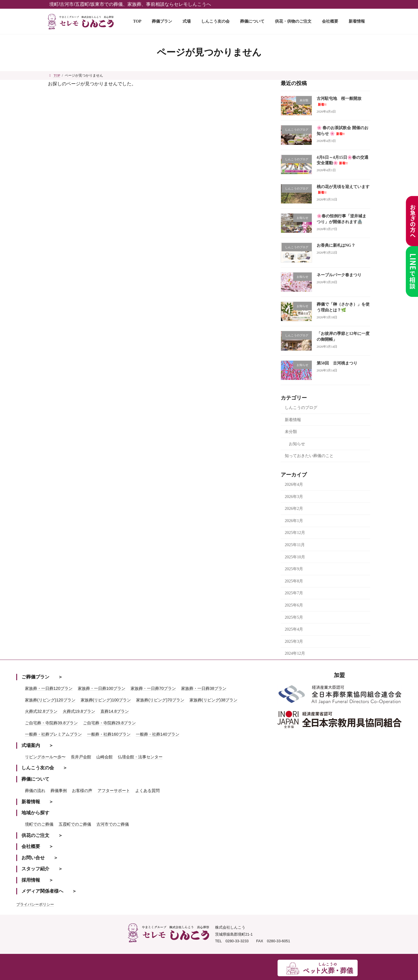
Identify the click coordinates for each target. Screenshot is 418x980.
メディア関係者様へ (42, 891)
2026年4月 (294, 484)
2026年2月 (294, 509)
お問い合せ (33, 858)
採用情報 (31, 880)
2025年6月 (294, 605)
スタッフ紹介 (35, 869)
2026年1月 (294, 521)
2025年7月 (294, 593)
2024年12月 (295, 653)
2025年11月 (295, 545)
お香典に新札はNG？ (336, 245)
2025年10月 (295, 557)
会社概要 (31, 846)
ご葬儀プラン (35, 677)
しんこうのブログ (301, 408)
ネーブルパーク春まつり (339, 275)
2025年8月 (294, 581)
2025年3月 (294, 641)
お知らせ (297, 444)
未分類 (291, 432)
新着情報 (293, 419)
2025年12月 (295, 533)
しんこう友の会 (38, 768)
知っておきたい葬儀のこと (309, 456)
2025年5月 (294, 617)
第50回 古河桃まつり (337, 363)
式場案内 (31, 745)
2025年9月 (294, 569)
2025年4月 (294, 629)
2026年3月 (294, 496)
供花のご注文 (35, 835)
